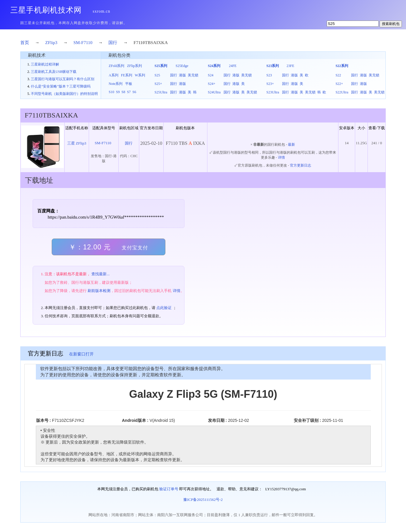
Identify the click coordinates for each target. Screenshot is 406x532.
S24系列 (214, 66)
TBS (149, 43)
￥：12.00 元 (109, 247)
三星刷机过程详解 (45, 64)
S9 (118, 92)
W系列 (140, 75)
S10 (111, 92)
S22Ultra (342, 92)
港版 (182, 75)
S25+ (158, 84)
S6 (134, 92)
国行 (113, 43)
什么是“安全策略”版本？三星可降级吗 (61, 86)
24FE (233, 66)
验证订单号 (169, 489)
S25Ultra (161, 92)
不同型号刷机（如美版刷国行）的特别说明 (64, 94)
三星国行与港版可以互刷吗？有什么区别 (63, 79)
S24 (210, 75)
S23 (269, 75)
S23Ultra (273, 92)
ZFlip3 (51, 43)
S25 (157, 75)
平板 (129, 84)
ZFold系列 (116, 66)
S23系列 (273, 66)
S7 (129, 92)
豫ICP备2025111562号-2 (203, 500)
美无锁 (193, 75)
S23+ (270, 84)
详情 (281, 157)
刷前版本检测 (99, 291)
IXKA (162, 43)
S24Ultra (214, 92)
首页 (25, 43)
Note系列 (116, 84)
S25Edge (182, 66)
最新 (291, 145)
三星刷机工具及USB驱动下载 (54, 72)
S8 (123, 92)
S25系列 (161, 66)
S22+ (339, 84)
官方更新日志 (301, 165)
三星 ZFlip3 (77, 143)
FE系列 (127, 75)
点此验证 (164, 308)
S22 (338, 75)
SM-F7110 (83, 43)
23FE (290, 66)
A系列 (114, 75)
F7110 (139, 43)
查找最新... (100, 274)
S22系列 (342, 66)
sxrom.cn (102, 11)
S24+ (211, 84)
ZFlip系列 (134, 66)
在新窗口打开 (81, 354)
